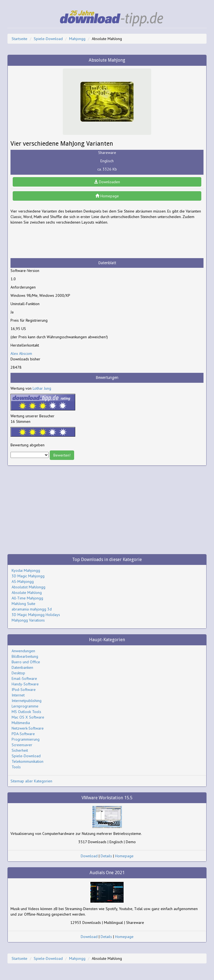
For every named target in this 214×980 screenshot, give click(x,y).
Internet (18, 695)
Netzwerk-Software (28, 728)
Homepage (107, 196)
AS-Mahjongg (23, 581)
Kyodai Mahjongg (26, 570)
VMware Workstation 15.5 (107, 798)
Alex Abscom (21, 353)
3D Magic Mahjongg (28, 576)
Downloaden (107, 182)
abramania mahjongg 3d (32, 609)
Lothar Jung (42, 388)
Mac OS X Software (28, 717)
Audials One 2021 (107, 873)
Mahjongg (77, 39)
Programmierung (26, 739)
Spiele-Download (48, 39)
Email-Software (24, 678)
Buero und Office (26, 662)
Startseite (19, 39)
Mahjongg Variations (28, 620)
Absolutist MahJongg (28, 587)
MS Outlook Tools (26, 712)
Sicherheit (20, 750)
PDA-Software (23, 734)
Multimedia (21, 723)
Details (106, 856)
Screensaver (22, 745)
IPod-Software (24, 690)
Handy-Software (25, 684)
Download (89, 856)
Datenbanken (22, 667)
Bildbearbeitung (25, 656)
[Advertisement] (55, 242)
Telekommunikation (28, 761)
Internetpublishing (27, 701)
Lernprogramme (25, 706)
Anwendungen (23, 651)
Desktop (18, 673)
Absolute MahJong (27, 593)
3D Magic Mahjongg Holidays (36, 615)
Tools (16, 767)
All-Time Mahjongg (27, 598)
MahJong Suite (24, 604)
